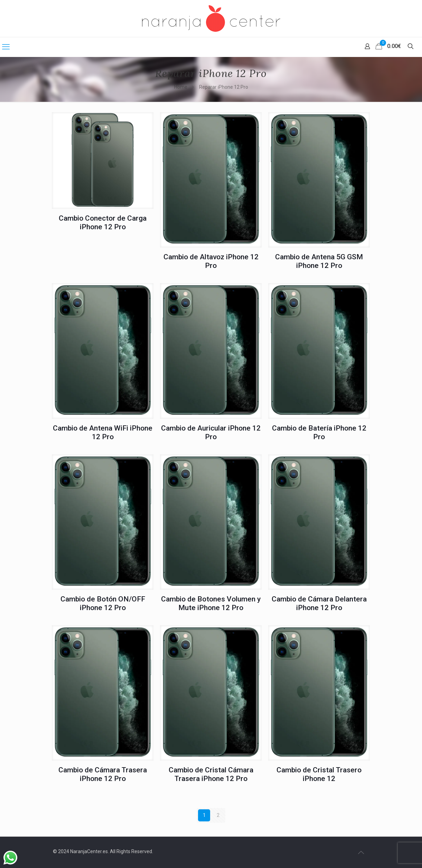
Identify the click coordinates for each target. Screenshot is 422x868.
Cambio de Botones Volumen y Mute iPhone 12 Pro (211, 603)
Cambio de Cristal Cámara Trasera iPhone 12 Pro (211, 774)
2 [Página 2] (218, 815)
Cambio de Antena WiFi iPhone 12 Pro (103, 432)
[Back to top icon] (361, 852)
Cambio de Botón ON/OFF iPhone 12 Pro (103, 603)
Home (181, 87)
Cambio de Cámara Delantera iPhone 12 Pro (319, 603)
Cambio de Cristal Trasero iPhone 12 (319, 774)
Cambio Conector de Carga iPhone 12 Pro (103, 223)
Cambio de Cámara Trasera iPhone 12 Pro (103, 774)
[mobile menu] (6, 47)
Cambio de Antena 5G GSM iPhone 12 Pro (319, 261)
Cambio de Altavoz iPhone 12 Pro (211, 261)
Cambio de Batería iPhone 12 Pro (319, 432)
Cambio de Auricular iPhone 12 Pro (211, 432)
